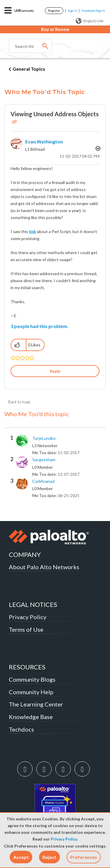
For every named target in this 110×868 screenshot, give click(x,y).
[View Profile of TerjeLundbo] (44, 438)
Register (54, 11)
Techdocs (21, 729)
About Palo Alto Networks (44, 567)
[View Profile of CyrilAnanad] (43, 481)
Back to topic (20, 402)
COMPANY (25, 554)
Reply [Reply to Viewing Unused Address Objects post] (55, 371)
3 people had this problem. (39, 326)
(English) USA (89, 21)
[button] (21, 857)
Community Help (31, 692)
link (33, 231)
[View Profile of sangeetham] (44, 460)
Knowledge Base (31, 717)
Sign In (73, 11)
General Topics (29, 69)
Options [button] (97, 148)
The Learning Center (36, 704)
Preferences (84, 857)
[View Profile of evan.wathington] (44, 142)
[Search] (30, 46)
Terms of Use (26, 629)
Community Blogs (32, 679)
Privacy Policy (64, 839)
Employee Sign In (93, 11)
